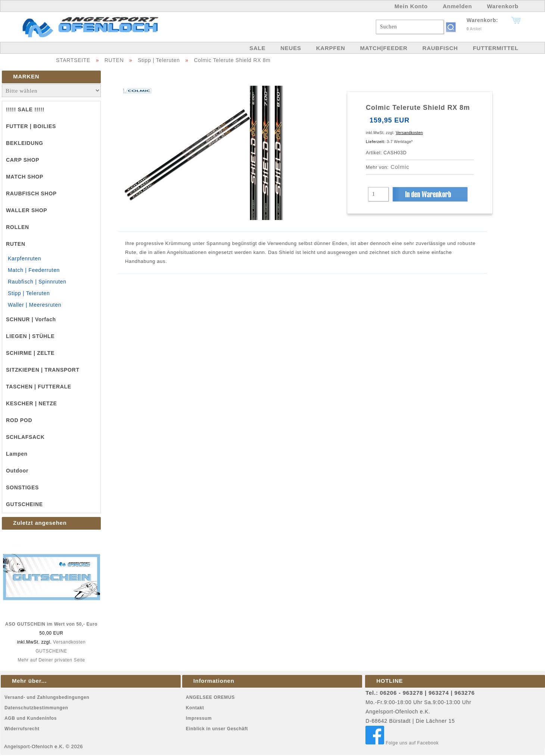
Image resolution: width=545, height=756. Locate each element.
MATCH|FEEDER (384, 48)
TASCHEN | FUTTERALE (39, 387)
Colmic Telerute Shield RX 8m (232, 60)
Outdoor (17, 471)
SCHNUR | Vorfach (31, 319)
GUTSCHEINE (24, 504)
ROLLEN (18, 227)
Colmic (400, 167)
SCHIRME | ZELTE (30, 353)
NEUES (291, 48)
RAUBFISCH (440, 48)
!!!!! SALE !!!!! (25, 109)
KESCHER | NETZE (32, 403)
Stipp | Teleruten (159, 60)
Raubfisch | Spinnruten (37, 282)
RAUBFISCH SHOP (31, 193)
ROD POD (19, 420)
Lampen (17, 454)
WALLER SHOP (27, 210)
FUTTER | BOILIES (31, 126)
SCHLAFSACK (25, 437)
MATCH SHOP (25, 177)
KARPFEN (331, 48)
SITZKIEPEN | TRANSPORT (43, 370)
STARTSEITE (73, 60)
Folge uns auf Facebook (402, 743)
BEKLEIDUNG (25, 143)
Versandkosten (69, 642)
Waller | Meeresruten (35, 305)
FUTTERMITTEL (496, 48)
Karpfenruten (24, 258)
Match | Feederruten (34, 270)
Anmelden (457, 6)
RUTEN (114, 60)
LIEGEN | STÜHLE (30, 336)
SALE (257, 48)
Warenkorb (503, 6)
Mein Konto (411, 6)
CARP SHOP (23, 160)
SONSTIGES (22, 487)
